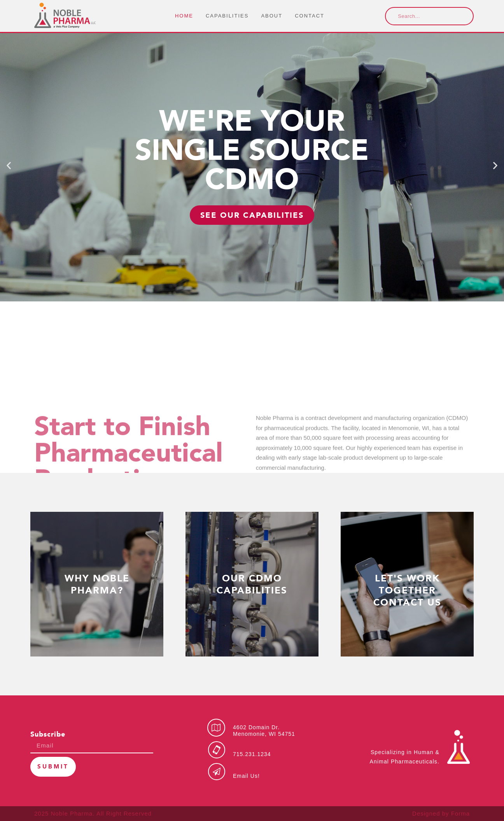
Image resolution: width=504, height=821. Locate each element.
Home (184, 16)
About (272, 16)
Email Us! (246, 776)
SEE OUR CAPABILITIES (252, 215)
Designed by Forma (441, 813)
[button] (9, 165)
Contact (310, 16)
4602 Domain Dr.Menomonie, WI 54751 (264, 731)
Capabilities (227, 16)
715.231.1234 (252, 754)
